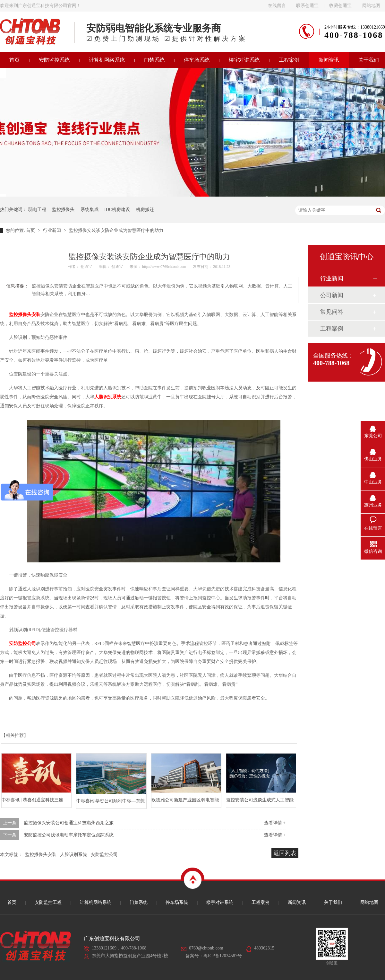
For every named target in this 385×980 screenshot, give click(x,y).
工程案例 (289, 60)
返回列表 (285, 853)
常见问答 (332, 312)
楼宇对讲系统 (244, 60)
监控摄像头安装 (41, 855)
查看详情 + (275, 823)
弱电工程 (37, 210)
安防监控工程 (48, 902)
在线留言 (277, 6)
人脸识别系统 (108, 397)
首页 (31, 230)
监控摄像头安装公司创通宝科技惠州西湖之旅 (69, 823)
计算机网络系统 (107, 60)
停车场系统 (197, 60)
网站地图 (371, 6)
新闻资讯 (329, 60)
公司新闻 (332, 295)
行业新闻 (53, 230)
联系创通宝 (307, 6)
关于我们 (333, 902)
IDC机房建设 (117, 210)
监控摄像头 (63, 210)
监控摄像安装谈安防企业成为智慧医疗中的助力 (116, 230)
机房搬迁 (145, 210)
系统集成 (90, 210)
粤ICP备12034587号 (223, 956)
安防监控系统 (54, 60)
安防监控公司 (104, 855)
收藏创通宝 (340, 6)
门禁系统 (154, 60)
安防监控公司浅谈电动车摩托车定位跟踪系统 (69, 835)
